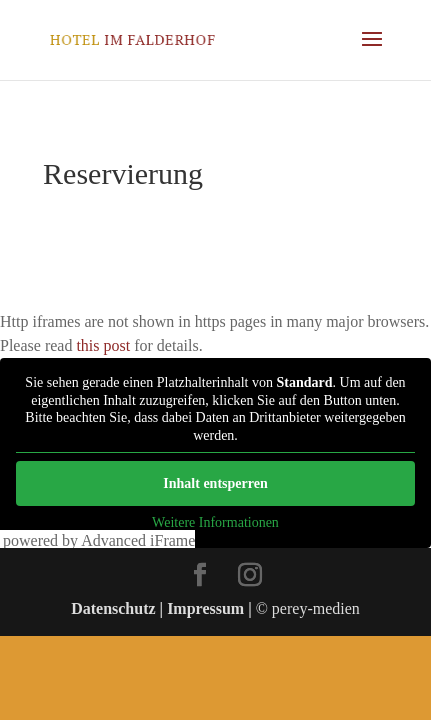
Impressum (205, 608)
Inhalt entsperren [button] (215, 483)
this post (103, 345)
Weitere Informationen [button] (215, 522)
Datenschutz (113, 608)
